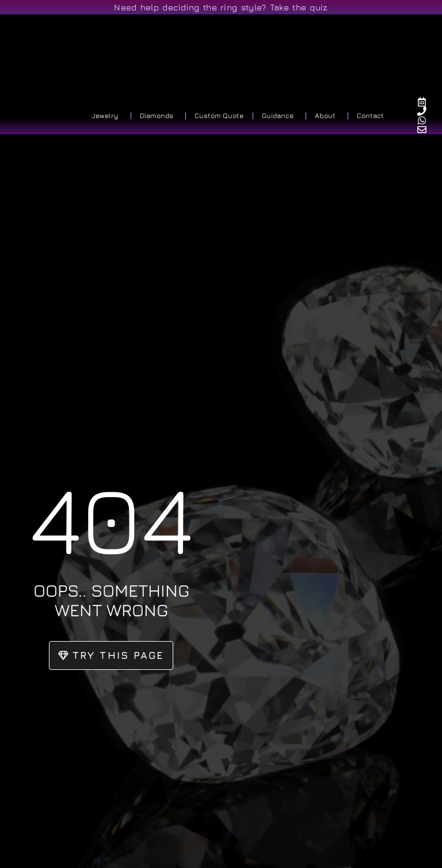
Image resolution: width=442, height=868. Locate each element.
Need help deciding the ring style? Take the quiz (221, 7)
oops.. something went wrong (111, 600)
